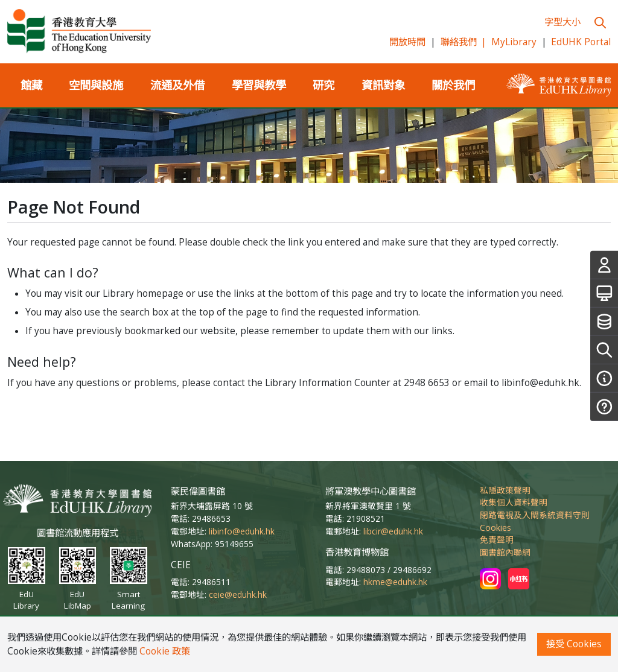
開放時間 (407, 42)
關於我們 (453, 85)
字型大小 (562, 22)
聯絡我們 (464, 42)
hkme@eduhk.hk (395, 582)
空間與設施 (96, 85)
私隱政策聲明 (505, 490)
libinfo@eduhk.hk (242, 531)
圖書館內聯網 (505, 552)
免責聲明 (497, 540)
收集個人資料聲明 (514, 502)
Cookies (495, 528)
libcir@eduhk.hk (393, 531)
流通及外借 (177, 85)
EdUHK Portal (581, 42)
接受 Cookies (574, 644)
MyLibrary (514, 42)
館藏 (31, 85)
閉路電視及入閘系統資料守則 (535, 515)
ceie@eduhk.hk (238, 594)
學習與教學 (259, 85)
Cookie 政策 (165, 651)
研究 (323, 85)
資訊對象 (383, 85)
